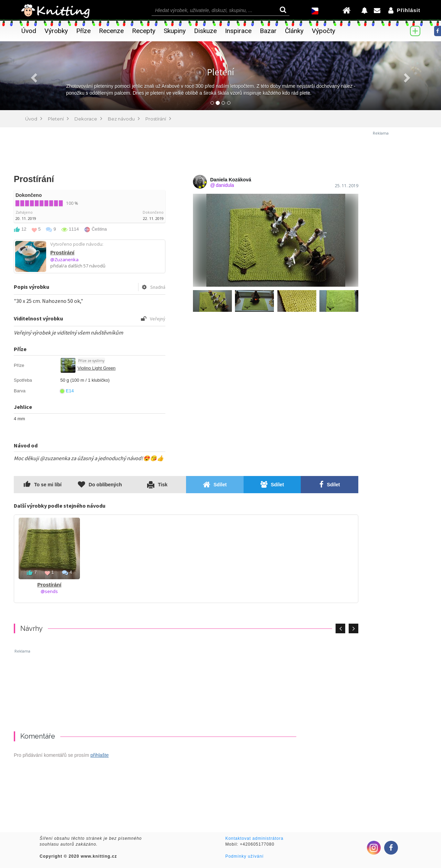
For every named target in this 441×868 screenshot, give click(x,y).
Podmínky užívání (244, 856)
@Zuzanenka (64, 260)
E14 (67, 391)
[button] (33, 76)
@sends (49, 591)
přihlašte (100, 755)
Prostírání (62, 252)
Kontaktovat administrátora (254, 838)
